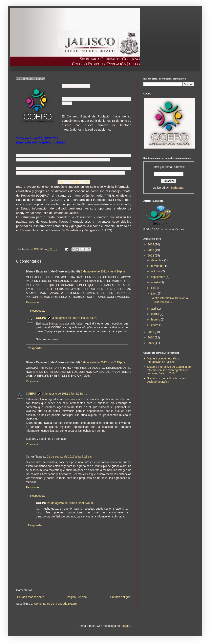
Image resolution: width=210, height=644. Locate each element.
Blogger (125, 626)
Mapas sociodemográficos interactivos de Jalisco (163, 360)
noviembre (158, 266)
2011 (151, 332)
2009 (151, 343)
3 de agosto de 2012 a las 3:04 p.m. (65, 394)
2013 (151, 250)
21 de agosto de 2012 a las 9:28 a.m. (70, 457)
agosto (156, 282)
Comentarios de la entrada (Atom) (55, 604)
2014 (151, 244)
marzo (155, 314)
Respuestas (38, 311)
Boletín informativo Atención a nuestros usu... (169, 300)
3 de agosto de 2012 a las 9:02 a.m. (75, 318)
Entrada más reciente (31, 597)
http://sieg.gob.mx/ (74, 182)
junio (154, 293)
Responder (33, 302)
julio (154, 288)
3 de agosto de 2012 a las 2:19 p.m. (103, 362)
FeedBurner (177, 188)
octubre (156, 271)
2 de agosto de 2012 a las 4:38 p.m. (103, 271)
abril (154, 309)
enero (155, 325)
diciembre (158, 260)
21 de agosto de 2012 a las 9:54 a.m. (71, 503)
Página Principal (77, 597)
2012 (151, 256)
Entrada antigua (120, 597)
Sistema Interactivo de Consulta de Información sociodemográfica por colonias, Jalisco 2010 (169, 370)
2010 (151, 337)
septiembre (158, 277)
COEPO (41, 318)
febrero (156, 319)
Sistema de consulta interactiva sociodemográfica (167, 380)
